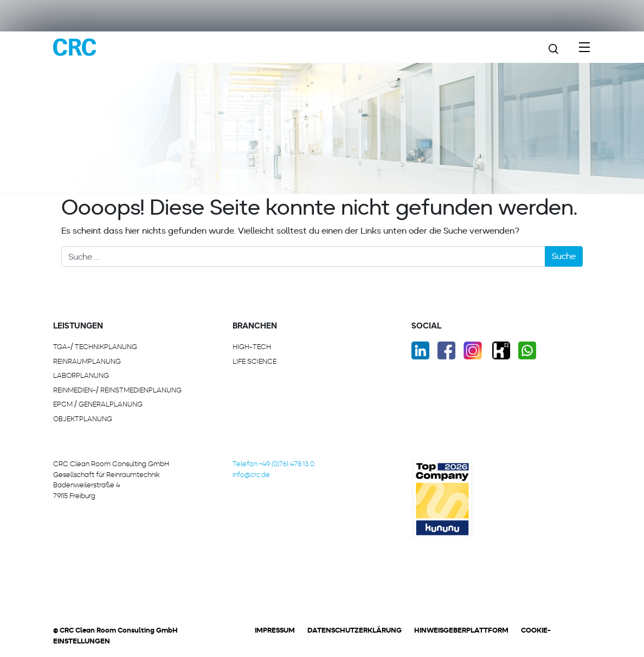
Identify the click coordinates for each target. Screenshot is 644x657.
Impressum (275, 630)
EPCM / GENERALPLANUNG (98, 404)
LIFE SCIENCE (255, 361)
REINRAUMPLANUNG (87, 361)
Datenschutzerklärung (355, 630)
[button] (92, 633)
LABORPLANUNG (81, 375)
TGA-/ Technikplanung (95, 347)
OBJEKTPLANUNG (83, 419)
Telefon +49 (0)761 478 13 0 (273, 464)
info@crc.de (251, 475)
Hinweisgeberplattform (461, 630)
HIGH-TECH (252, 347)
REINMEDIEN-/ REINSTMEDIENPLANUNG (117, 390)
